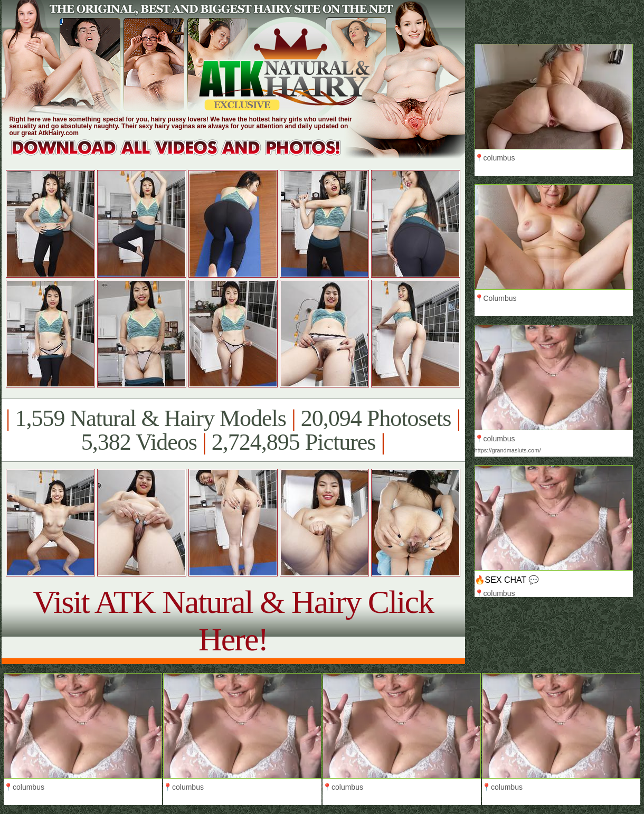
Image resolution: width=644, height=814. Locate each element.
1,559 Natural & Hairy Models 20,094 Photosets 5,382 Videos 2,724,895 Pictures (233, 430)
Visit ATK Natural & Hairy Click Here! (233, 621)
